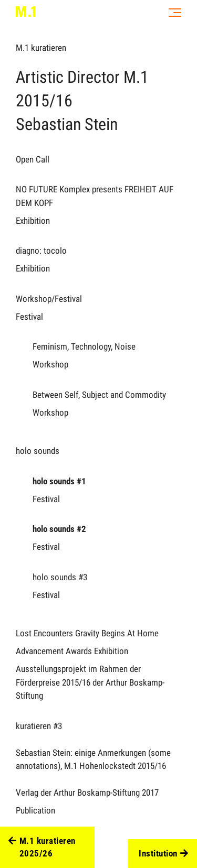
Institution (163, 854)
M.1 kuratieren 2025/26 (42, 848)
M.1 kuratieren (41, 48)
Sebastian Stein (67, 124)
